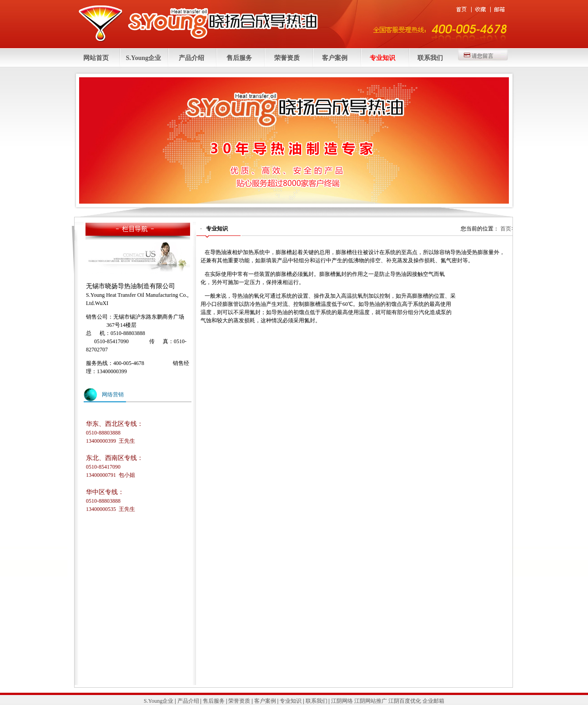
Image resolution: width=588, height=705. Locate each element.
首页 (506, 229)
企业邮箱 (433, 701)
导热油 (218, 252)
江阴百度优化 (405, 701)
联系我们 (430, 58)
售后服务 (239, 58)
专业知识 (382, 58)
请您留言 (482, 56)
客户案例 (335, 58)
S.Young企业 (143, 58)
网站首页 (96, 58)
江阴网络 (342, 701)
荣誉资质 (287, 58)
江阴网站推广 (371, 701)
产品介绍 (191, 58)
